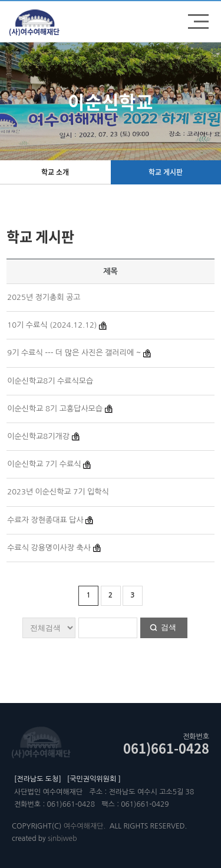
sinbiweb (62, 839)
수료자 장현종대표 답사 (45, 520)
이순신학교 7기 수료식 (44, 464)
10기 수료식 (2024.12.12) (52, 325)
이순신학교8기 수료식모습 (50, 381)
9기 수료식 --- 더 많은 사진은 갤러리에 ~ (74, 353)
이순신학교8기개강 (38, 436)
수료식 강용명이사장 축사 (49, 548)
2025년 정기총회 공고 (44, 297)
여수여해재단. (85, 826)
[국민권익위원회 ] (94, 779)
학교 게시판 (166, 172)
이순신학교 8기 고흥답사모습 (55, 409)
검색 (169, 627)
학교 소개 (55, 172)
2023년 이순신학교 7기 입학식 (58, 492)
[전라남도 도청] (38, 779)
